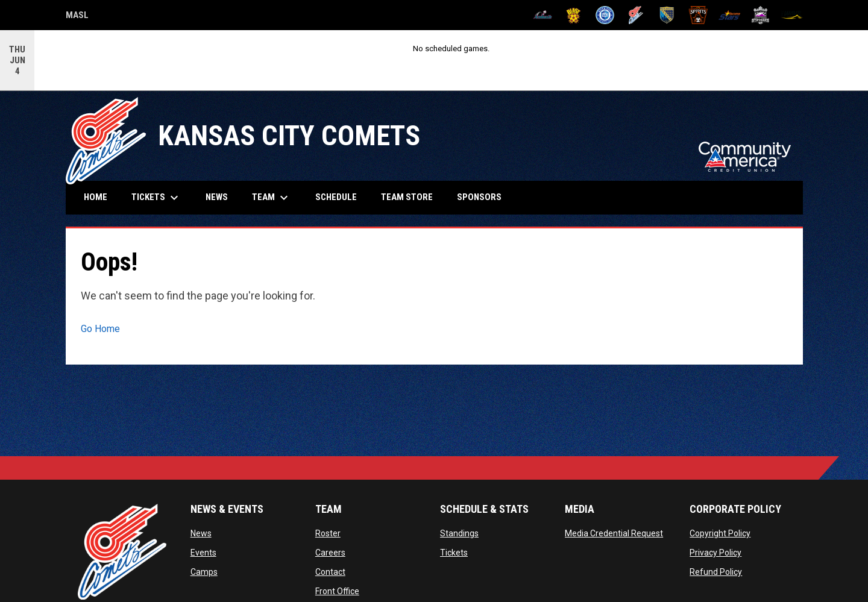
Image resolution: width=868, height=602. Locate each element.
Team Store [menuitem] (411, 197)
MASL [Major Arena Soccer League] (77, 17)
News (201, 533)
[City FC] (605, 15)
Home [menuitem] (96, 197)
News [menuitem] (217, 197)
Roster (328, 533)
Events (203, 553)
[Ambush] (543, 15)
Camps (204, 572)
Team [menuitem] (272, 198)
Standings (459, 533)
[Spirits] (698, 15)
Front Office (337, 591)
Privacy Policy (715, 553)
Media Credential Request (614, 533)
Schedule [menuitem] (336, 197)
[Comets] (636, 15)
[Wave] (792, 15)
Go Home (100, 329)
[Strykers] (760, 15)
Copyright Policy (720, 533)
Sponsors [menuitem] (479, 197)
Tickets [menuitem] (156, 198)
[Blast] (574, 15)
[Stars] (730, 15)
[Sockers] (667, 15)
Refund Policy (716, 572)
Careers (330, 553)
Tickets (454, 553)
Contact (330, 572)
